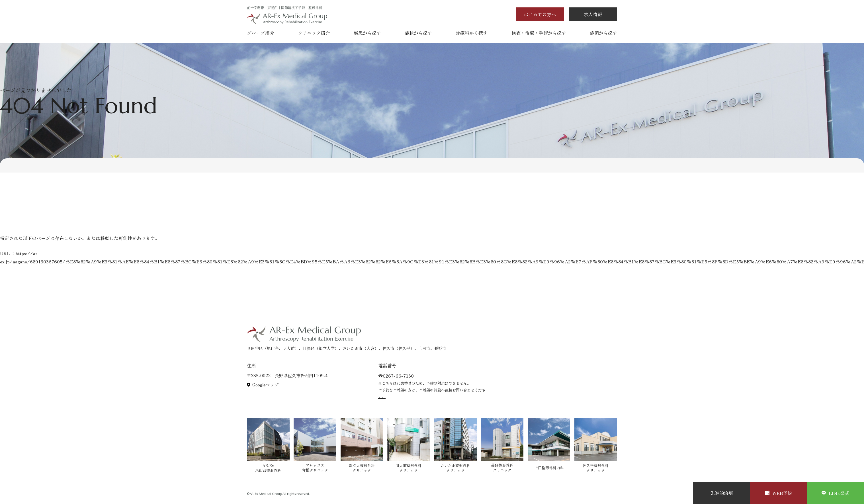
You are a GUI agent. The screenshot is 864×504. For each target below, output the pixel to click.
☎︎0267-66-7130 (396, 376)
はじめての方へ (540, 14)
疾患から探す (367, 33)
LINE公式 (836, 493)
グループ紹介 (261, 33)
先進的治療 (722, 493)
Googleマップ (265, 385)
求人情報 (593, 14)
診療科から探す (472, 33)
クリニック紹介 (314, 33)
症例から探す (603, 33)
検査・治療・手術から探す (539, 33)
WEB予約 (779, 493)
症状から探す (418, 33)
